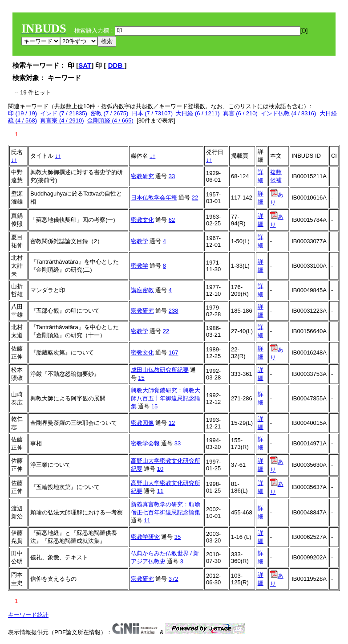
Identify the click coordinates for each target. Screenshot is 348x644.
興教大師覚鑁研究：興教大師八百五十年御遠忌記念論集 (166, 398)
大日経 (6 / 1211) (198, 113)
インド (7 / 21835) (64, 113)
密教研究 (142, 176)
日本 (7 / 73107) (152, 113)
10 (160, 469)
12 (172, 423)
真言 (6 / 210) (240, 113)
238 (174, 311)
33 (172, 176)
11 (160, 491)
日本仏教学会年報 (154, 198)
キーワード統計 (28, 615)
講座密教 (142, 290)
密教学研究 (145, 537)
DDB (116, 65)
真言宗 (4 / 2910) (62, 120)
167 (174, 353)
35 (178, 537)
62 (172, 220)
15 (141, 378)
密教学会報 (145, 443)
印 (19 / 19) (22, 113)
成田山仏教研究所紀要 (160, 370)
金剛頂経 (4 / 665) (110, 120)
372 (174, 579)
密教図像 (142, 423)
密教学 (140, 241)
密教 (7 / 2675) (109, 113)
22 (195, 198)
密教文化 (142, 220)
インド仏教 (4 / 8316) (288, 113)
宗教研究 (142, 311)
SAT (85, 65)
